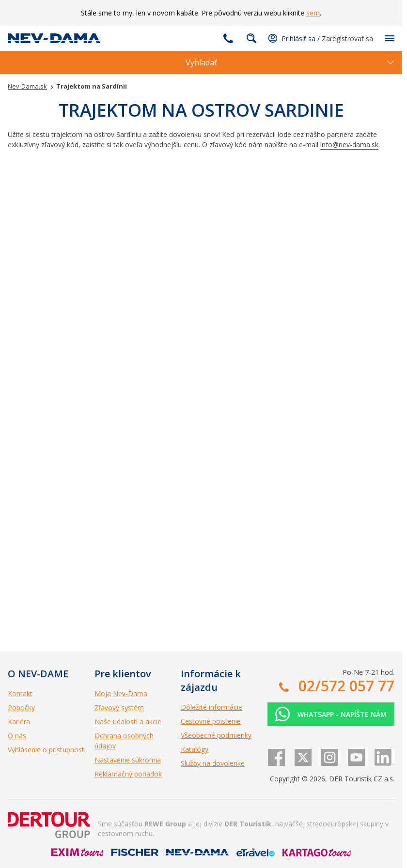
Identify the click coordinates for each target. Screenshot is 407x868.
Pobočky (21, 708)
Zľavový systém (119, 708)
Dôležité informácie (211, 707)
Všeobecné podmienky (216, 735)
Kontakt (20, 693)
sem (313, 13)
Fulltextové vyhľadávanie (251, 38)
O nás (17, 736)
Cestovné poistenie (211, 721)
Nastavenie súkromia (128, 760)
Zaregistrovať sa (347, 38)
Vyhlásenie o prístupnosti (47, 750)
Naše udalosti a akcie (128, 722)
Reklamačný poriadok (128, 774)
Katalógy (195, 749)
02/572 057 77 (228, 38)
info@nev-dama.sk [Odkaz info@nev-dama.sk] (349, 145)
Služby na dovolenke (213, 763)
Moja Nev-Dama (121, 693)
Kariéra (19, 722)
